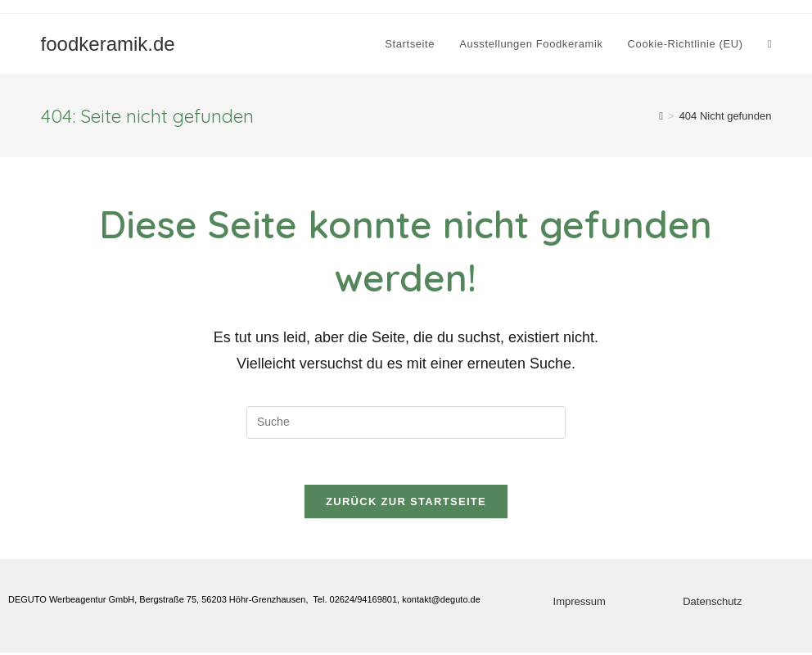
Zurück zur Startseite (406, 505)
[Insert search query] (406, 422)
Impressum (580, 605)
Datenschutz (712, 605)
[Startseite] (661, 116)
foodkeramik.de (108, 44)
